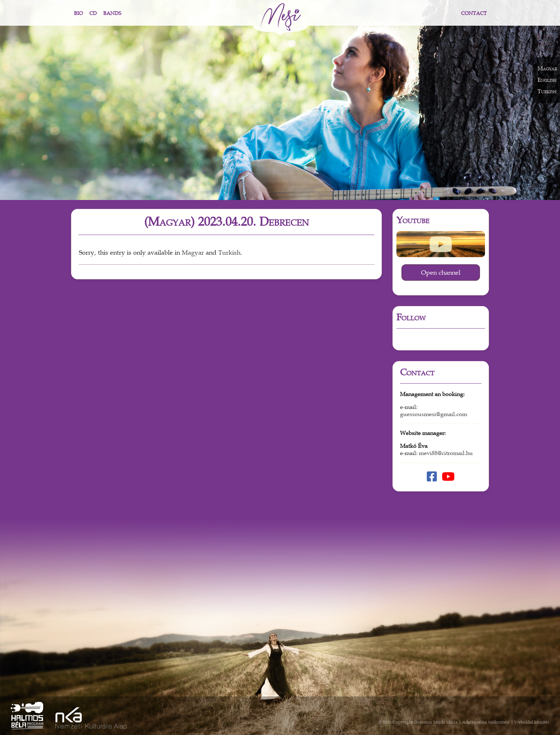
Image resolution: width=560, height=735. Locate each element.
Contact (474, 13)
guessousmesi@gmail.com (434, 414)
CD (93, 13)
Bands (112, 13)
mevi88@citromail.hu (446, 453)
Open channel (441, 272)
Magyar (193, 253)
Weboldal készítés (532, 722)
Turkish (229, 253)
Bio (78, 13)
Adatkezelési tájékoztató (486, 722)
